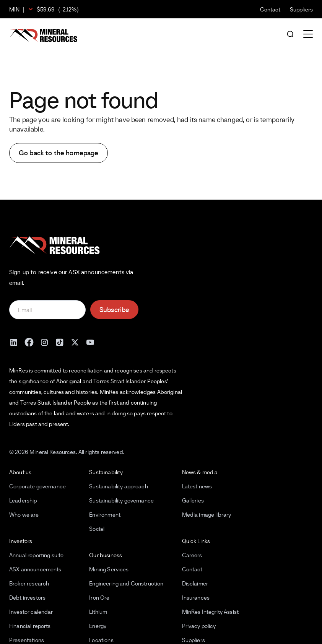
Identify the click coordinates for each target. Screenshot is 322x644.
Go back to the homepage (59, 153)
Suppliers (301, 9)
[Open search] (290, 35)
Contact (270, 9)
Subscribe (114, 310)
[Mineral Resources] (44, 35)
